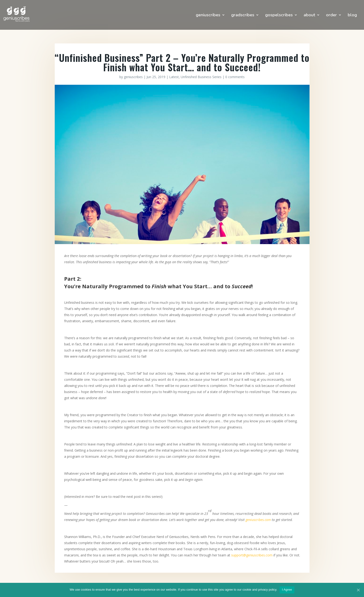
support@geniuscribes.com (252, 555)
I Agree (287, 590)
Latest (174, 77)
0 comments (235, 77)
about (309, 15)
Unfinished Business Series (201, 77)
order (331, 15)
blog (352, 15)
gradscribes (243, 15)
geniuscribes (208, 15)
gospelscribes (279, 15)
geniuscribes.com (258, 520)
